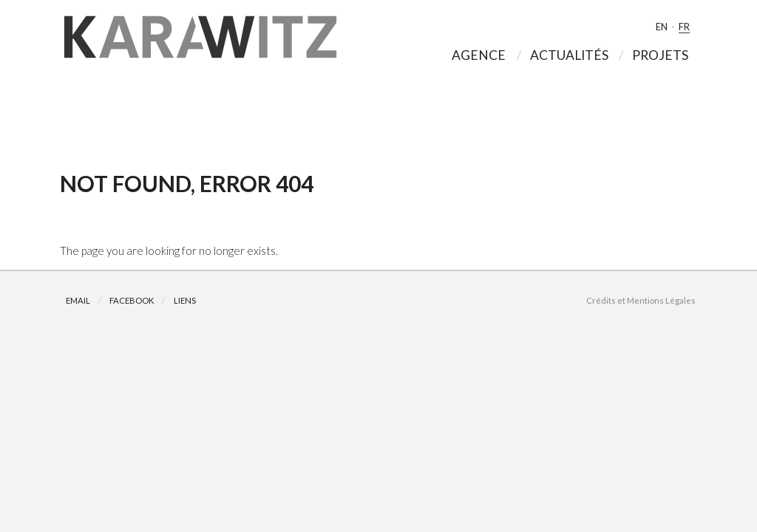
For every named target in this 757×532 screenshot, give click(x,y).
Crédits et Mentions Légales (641, 300)
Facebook (132, 300)
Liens (185, 300)
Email (78, 300)
